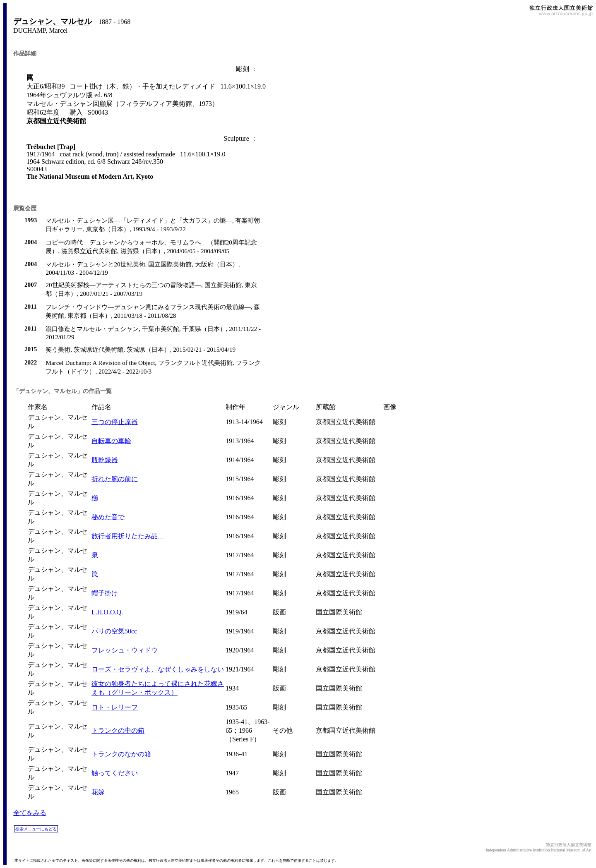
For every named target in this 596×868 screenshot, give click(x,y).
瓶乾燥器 (105, 460)
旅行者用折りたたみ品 (128, 536)
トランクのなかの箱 (121, 754)
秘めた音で (108, 517)
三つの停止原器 (115, 422)
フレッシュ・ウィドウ (125, 650)
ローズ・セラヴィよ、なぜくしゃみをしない (158, 669)
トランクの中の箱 (118, 730)
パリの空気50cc (114, 631)
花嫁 (98, 792)
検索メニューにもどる (36, 829)
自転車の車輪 (111, 441)
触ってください (115, 773)
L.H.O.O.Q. (107, 612)
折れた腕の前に (115, 479)
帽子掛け (105, 593)
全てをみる (30, 813)
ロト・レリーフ (115, 707)
